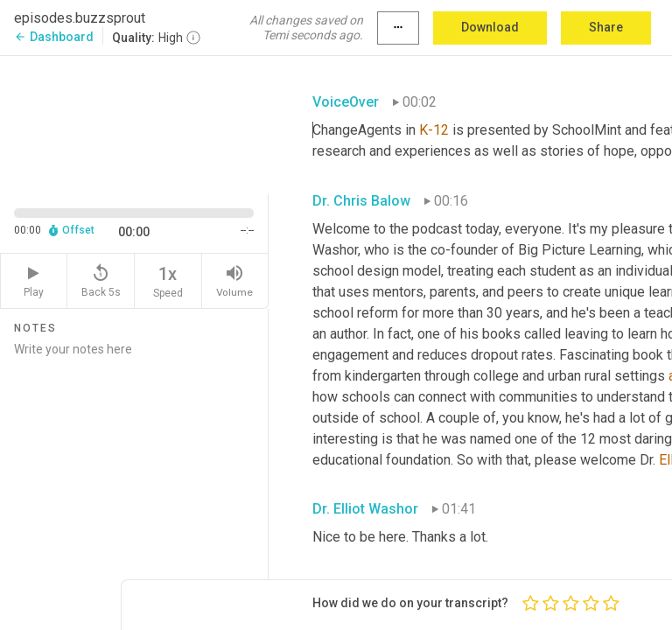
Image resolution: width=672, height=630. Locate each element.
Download (490, 27)
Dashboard (54, 37)
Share (606, 27)
